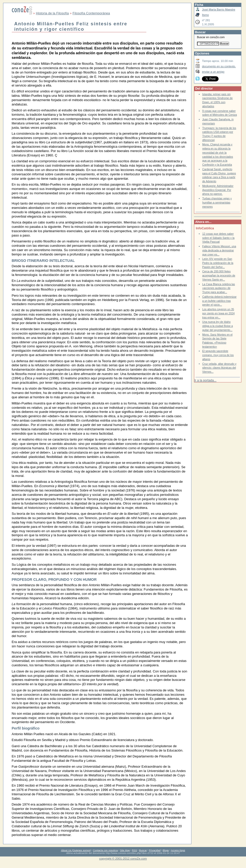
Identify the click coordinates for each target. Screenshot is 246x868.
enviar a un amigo (213, 72)
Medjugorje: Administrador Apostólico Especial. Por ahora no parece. (218, 190)
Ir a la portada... (205, 380)
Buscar (143, 850)
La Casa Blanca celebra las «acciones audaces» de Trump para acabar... (219, 288)
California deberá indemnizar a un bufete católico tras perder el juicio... (219, 301)
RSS (135, 850)
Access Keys (178, 850)
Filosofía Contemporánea (91, 13)
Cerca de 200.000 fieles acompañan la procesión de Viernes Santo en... (219, 275)
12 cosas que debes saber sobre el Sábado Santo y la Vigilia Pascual (218, 238)
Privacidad (155, 850)
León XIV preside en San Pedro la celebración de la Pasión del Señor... (218, 263)
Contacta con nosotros (106, 850)
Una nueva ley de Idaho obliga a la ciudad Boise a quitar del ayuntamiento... (218, 326)
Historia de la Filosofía (52, 13)
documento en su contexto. (219, 66)
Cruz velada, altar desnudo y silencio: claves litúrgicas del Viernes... (219, 368)
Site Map (125, 850)
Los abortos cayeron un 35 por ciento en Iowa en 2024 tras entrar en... (218, 313)
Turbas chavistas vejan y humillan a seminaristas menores (217, 202)
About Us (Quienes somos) (76, 850)
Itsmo (205, 15)
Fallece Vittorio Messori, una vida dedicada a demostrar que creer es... (219, 250)
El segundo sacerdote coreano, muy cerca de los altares (218, 355)
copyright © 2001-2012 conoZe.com (123, 858)
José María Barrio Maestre (219, 9)
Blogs (166, 850)
